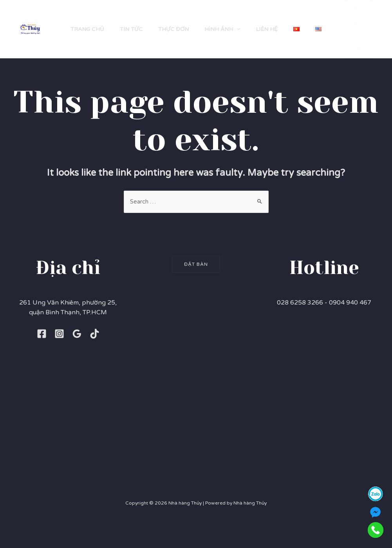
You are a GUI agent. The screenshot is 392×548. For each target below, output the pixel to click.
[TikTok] (95, 362)
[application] (229, 22)
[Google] (77, 362)
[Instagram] (59, 362)
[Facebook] (42, 362)
